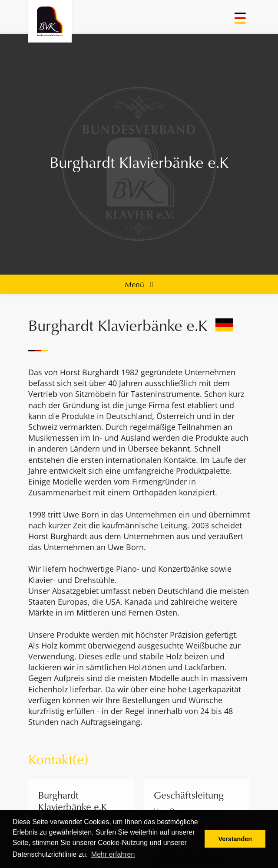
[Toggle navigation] (241, 21)
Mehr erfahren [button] (113, 854)
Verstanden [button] (235, 839)
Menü (139, 284)
